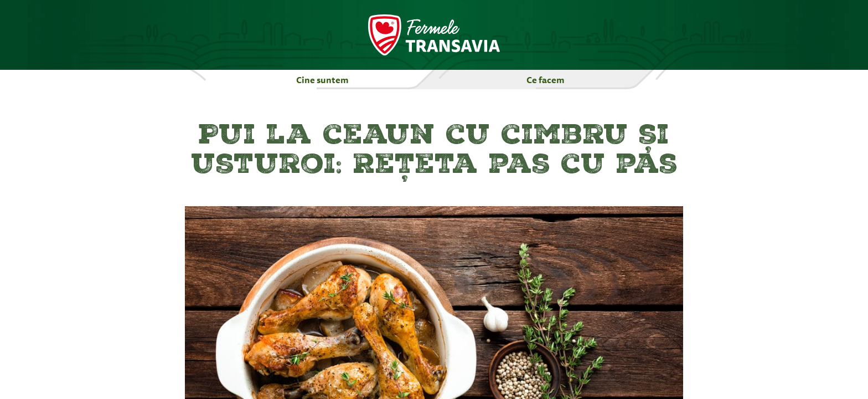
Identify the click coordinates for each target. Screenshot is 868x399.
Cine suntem (322, 80)
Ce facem (546, 80)
